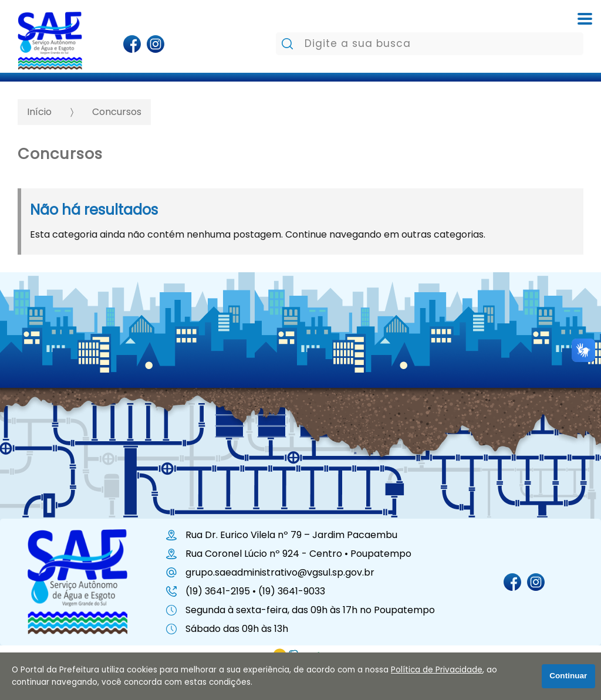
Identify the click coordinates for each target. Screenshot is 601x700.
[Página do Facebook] (132, 44)
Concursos (117, 112)
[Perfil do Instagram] (155, 44)
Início (39, 112)
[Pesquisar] (287, 44)
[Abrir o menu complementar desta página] (585, 19)
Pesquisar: (276, 32)
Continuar (568, 676)
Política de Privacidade (437, 670)
